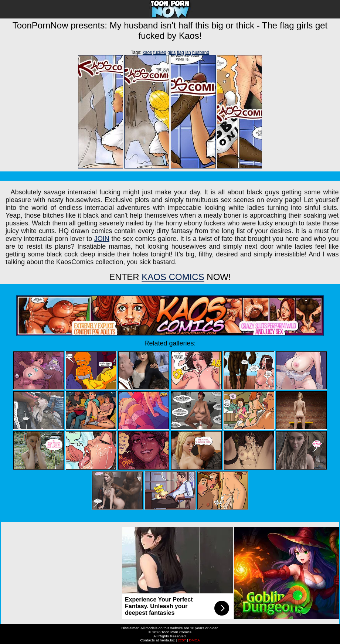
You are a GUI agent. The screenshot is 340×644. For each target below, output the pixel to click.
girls (171, 52)
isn (188, 52)
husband (201, 52)
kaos (147, 52)
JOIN (102, 239)
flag (181, 52)
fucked (160, 52)
